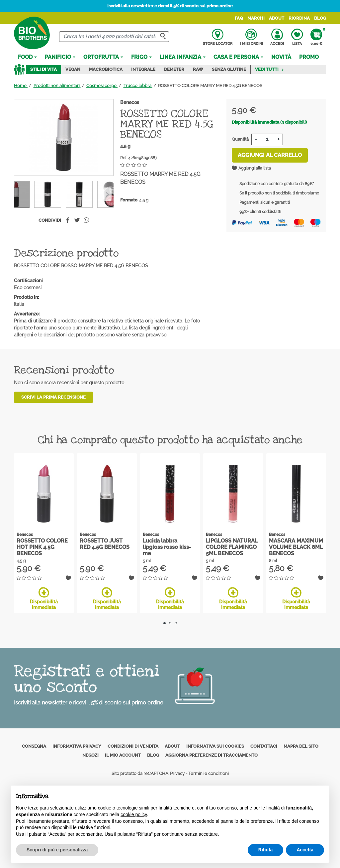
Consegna (34, 746)
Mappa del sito (301, 746)
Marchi (256, 18)
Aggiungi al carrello (270, 155)
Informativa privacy (77, 746)
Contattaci (264, 746)
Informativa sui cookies (215, 746)
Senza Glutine (229, 69)
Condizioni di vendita (133, 746)
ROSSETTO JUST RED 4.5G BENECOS (105, 544)
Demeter (174, 69)
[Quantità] (267, 139)
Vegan (73, 69)
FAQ (239, 18)
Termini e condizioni (209, 773)
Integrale (143, 69)
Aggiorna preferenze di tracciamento (212, 755)
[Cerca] (114, 37)
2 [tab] (170, 623)
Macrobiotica (106, 69)
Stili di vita (43, 69)
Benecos (130, 102)
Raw (198, 69)
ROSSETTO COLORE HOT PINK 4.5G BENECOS (42, 547)
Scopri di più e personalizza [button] (57, 850)
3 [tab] (176, 623)
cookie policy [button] (134, 814)
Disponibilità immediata (44, 599)
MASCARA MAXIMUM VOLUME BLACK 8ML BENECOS (296, 547)
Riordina (299, 18)
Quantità (240, 139)
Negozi (90, 755)
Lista (297, 37)
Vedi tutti (269, 69)
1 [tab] (165, 623)
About (277, 18)
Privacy (177, 773)
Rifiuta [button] (266, 850)
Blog (320, 18)
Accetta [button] (305, 850)
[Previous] (107, 194)
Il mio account (123, 755)
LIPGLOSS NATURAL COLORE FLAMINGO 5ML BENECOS (232, 547)
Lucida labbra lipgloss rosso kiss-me (167, 547)
